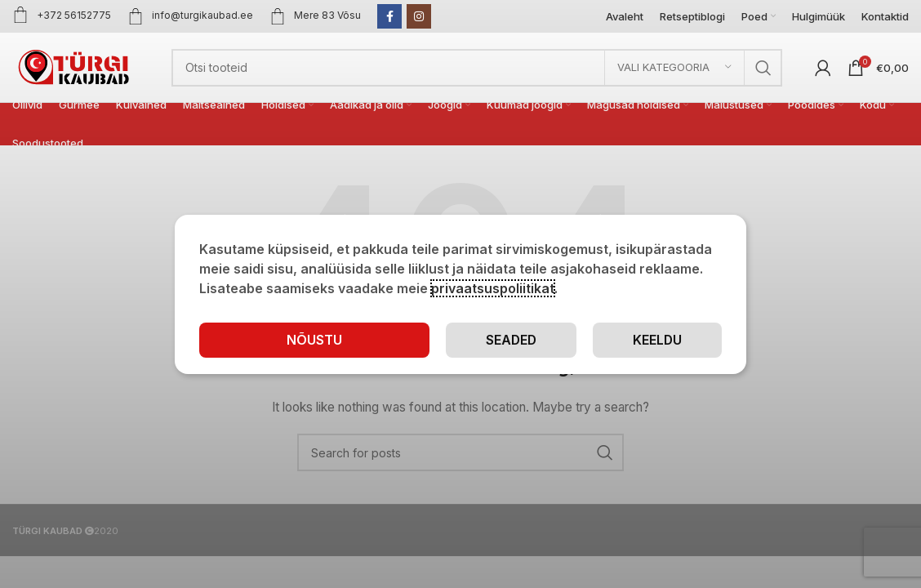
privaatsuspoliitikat (493, 287)
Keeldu (657, 339)
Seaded (510, 339)
